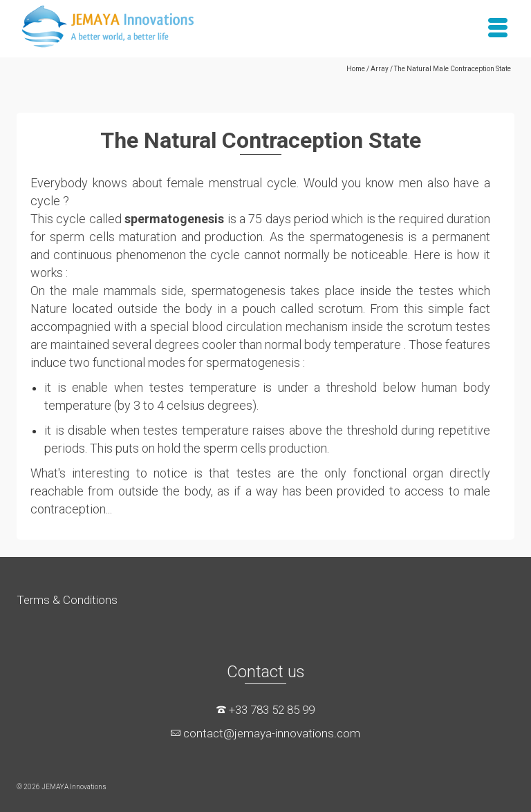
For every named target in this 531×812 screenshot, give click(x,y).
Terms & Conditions (67, 600)
